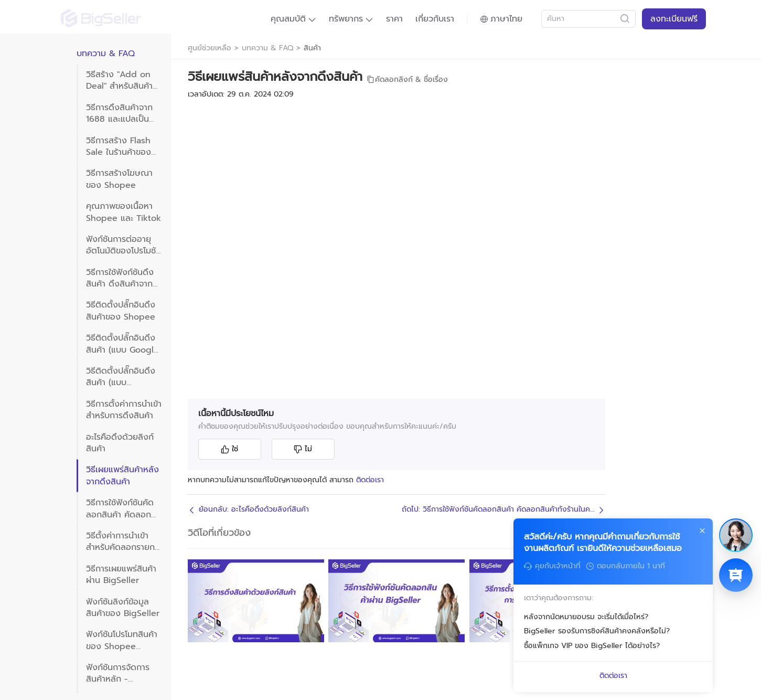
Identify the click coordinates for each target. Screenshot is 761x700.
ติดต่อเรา (370, 480)
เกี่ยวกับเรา (435, 19)
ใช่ (229, 449)
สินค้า (312, 48)
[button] (293, 19)
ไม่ (303, 449)
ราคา (394, 19)
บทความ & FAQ (267, 48)
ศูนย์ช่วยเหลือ (210, 48)
